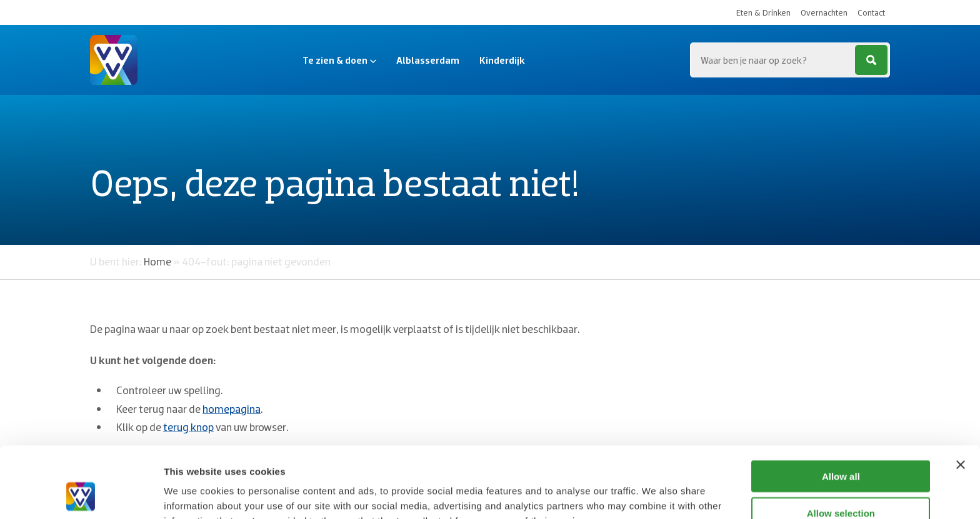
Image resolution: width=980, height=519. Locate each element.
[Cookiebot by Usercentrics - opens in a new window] (81, 495)
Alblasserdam (428, 60)
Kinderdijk (502, 60)
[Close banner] (961, 398)
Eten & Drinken (763, 12)
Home (157, 261)
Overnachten (824, 12)
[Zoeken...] (790, 60)
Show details (656, 494)
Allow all (841, 409)
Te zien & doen (339, 60)
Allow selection (841, 446)
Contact (871, 12)
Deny (841, 482)
